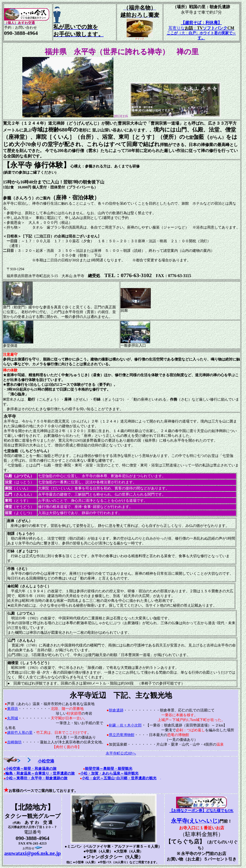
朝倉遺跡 (116, 710)
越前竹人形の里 (20, 733)
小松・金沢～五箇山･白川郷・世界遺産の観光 (119, 778)
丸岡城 (13, 718)
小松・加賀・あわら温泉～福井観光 (109, 773)
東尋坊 (13, 709)
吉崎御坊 (14, 742)
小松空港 (36, 761)
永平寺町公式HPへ (121, 753)
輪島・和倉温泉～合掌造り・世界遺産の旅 (40, 773)
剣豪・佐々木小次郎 (125, 725)
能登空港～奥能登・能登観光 (109, 769)
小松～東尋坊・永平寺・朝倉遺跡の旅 (36, 778)
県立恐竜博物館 (122, 735)
